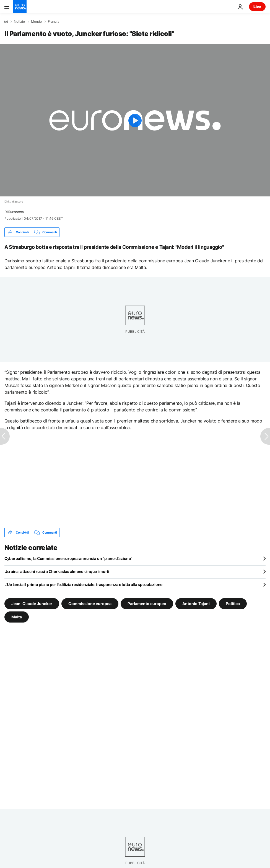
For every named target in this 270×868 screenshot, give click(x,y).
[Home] (6, 21)
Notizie (19, 22)
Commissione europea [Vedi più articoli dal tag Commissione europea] (90, 604)
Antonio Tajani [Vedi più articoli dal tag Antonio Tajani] (196, 604)
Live (257, 7)
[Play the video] (135, 120)
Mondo (36, 22)
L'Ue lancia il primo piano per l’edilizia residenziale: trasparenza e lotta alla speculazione (83, 584)
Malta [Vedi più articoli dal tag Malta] (17, 617)
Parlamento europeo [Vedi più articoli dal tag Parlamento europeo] (147, 604)
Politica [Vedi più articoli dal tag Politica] (233, 604)
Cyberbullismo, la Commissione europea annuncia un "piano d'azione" (68, 558)
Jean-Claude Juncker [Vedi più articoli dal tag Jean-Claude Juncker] (32, 604)
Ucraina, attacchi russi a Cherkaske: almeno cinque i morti (57, 571)
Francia (54, 22)
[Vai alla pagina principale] (20, 7)
